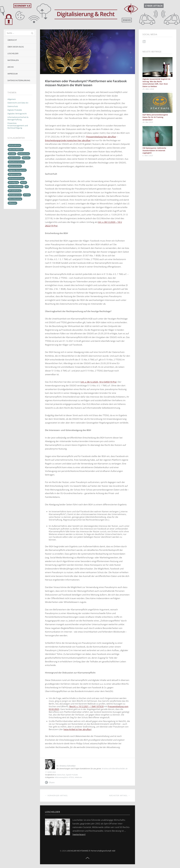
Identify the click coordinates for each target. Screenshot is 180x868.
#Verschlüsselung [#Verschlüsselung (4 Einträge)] (15, 199)
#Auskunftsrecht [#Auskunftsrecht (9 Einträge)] (14, 145)
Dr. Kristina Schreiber (66, 766)
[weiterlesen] (79, 834)
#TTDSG (71, 777)
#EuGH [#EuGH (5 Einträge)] (23, 183)
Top (87, 858)
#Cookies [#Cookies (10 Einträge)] (12, 154)
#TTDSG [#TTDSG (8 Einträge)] (27, 195)
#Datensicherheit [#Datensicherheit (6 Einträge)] (15, 166)
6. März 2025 (148, 155)
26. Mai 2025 (148, 122)
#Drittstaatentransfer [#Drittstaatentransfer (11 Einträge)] (16, 178)
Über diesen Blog (16, 47)
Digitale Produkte (15, 110)
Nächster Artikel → (120, 795)
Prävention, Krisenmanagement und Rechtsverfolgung (18, 126)
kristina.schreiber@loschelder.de (115, 769)
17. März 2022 (50, 772)
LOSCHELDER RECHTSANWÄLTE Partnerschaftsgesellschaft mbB (91, 851)
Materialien (13, 60)
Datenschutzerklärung (19, 80)
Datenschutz (13, 106)
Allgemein (12, 99)
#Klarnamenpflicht (61, 777)
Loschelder (13, 53)
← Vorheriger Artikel (56, 795)
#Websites (78, 777)
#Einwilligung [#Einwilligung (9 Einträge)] (13, 183)
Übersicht (12, 40)
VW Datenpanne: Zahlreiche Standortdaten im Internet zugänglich (154, 150)
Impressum (13, 74)
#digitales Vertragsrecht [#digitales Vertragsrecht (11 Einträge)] (17, 170)
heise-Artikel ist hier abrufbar (77, 729)
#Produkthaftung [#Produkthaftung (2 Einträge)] (15, 191)
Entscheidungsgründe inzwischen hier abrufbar (68, 140)
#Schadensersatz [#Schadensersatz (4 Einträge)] (15, 195)
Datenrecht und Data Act (18, 103)
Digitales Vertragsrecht (17, 114)
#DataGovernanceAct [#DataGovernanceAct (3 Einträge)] (16, 162)
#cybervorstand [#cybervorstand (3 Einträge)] (14, 158)
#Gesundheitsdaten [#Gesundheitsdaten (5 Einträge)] (16, 187)
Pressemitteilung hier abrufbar (101, 137)
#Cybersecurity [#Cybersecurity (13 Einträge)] (24, 154)
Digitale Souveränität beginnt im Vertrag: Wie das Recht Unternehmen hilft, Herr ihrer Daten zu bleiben (156, 83)
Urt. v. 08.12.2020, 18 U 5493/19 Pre (98, 382)
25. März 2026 (148, 89)
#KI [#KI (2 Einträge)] (27, 187)
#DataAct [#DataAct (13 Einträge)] (26, 158)
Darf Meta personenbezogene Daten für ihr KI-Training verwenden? (155, 117)
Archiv (11, 67)
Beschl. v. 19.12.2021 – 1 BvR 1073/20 (86, 706)
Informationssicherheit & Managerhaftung (18, 118)
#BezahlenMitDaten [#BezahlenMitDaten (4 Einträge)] (16, 150)
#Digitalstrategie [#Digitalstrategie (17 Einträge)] (15, 174)
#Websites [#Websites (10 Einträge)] (12, 203)
